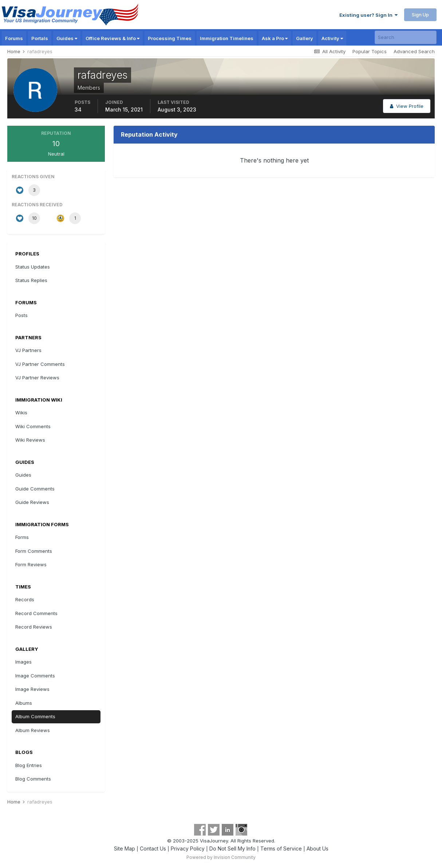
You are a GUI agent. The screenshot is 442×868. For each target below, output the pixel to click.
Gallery (305, 38)
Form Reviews (31, 564)
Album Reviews (33, 730)
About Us (317, 849)
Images (23, 662)
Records (25, 599)
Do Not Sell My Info (232, 849)
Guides (67, 38)
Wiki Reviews (30, 440)
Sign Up (420, 15)
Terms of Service (281, 849)
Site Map (125, 849)
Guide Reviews (32, 502)
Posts (21, 315)
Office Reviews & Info (113, 38)
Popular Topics (370, 51)
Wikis (21, 413)
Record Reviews (34, 627)
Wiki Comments (33, 426)
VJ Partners (28, 350)
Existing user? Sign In (368, 15)
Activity (332, 38)
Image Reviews (32, 689)
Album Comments (35, 716)
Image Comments (35, 676)
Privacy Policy (188, 849)
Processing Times (170, 38)
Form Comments (34, 551)
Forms (22, 537)
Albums (24, 703)
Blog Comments (33, 779)
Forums (14, 38)
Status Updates (33, 267)
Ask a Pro (275, 38)
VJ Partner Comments (40, 364)
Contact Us (153, 849)
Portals (40, 38)
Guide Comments (35, 489)
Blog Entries (29, 765)
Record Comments (36, 613)
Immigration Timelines (227, 38)
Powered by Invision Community (221, 857)
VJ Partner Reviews (37, 378)
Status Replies (31, 280)
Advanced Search (414, 51)
